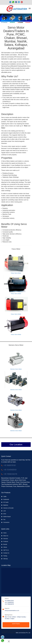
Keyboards (5, 499)
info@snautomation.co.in (12, 611)
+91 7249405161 (9, 602)
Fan (3, 519)
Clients (4, 547)
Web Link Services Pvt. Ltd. (23, 633)
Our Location (16, 444)
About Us (5, 536)
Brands (4, 544)
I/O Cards (5, 502)
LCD (3, 511)
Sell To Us (5, 550)
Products (5, 541)
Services (5, 539)
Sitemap (4, 559)
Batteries (5, 505)
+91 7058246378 (9, 604)
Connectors (5, 522)
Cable (4, 497)
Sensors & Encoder (7, 508)
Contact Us (5, 553)
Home (4, 533)
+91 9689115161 (9, 601)
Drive (4, 514)
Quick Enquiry (16, 624)
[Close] (9, 641)
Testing (4, 556)
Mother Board (6, 517)
